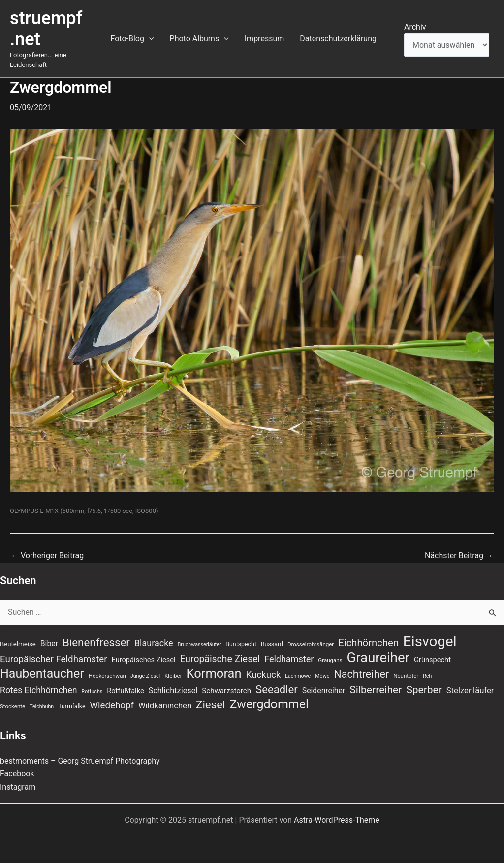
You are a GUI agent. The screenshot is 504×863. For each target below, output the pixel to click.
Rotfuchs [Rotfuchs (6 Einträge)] (92, 691)
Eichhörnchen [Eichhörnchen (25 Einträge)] (368, 643)
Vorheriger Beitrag (47, 556)
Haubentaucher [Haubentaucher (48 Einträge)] (42, 674)
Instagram (18, 787)
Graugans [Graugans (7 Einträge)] (330, 660)
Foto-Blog (132, 39)
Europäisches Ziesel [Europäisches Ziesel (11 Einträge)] (144, 660)
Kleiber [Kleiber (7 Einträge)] (173, 676)
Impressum (265, 39)
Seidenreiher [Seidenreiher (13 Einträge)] (324, 690)
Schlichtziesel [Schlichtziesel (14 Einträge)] (173, 690)
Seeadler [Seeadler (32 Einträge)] (277, 689)
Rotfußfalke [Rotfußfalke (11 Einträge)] (125, 691)
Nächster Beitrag (459, 556)
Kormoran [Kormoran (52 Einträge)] (214, 673)
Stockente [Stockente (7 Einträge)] (13, 706)
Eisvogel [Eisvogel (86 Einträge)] (430, 641)
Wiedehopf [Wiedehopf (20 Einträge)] (112, 705)
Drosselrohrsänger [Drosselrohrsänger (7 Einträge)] (311, 644)
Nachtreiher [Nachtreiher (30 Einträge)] (361, 674)
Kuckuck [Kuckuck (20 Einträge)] (264, 675)
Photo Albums (199, 39)
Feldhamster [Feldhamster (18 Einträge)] (289, 659)
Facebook (17, 774)
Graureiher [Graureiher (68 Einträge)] (378, 658)
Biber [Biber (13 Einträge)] (49, 644)
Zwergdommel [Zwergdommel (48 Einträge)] (269, 704)
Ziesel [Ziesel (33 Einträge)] (210, 704)
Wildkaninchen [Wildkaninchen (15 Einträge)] (165, 706)
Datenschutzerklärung (338, 39)
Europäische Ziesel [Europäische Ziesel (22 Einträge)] (220, 659)
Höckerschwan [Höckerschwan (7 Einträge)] (107, 676)
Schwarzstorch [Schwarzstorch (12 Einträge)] (226, 691)
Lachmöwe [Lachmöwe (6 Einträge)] (298, 676)
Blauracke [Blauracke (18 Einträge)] (154, 643)
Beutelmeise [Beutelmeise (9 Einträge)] (18, 644)
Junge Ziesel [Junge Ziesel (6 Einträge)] (145, 676)
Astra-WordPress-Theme (337, 820)
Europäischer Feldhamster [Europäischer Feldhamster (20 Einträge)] (54, 659)
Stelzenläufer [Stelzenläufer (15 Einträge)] (470, 690)
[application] (149, 39)
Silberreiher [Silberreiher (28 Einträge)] (376, 689)
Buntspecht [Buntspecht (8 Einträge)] (241, 644)
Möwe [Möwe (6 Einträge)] (322, 676)
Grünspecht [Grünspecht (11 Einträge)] (432, 660)
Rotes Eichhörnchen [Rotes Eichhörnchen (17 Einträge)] (39, 690)
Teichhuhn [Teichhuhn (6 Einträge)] (42, 707)
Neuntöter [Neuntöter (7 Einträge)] (406, 676)
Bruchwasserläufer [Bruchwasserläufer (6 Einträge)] (200, 645)
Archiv (415, 27)
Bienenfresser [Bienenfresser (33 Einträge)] (96, 642)
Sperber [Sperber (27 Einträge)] (424, 690)
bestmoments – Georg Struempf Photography (80, 761)
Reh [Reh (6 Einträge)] (427, 676)
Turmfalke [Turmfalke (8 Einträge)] (72, 706)
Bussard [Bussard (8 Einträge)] (272, 644)
